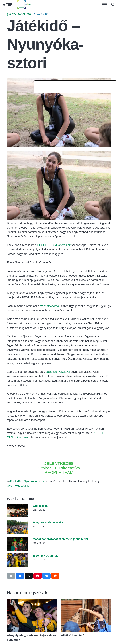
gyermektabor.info (19, 14)
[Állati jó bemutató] (86, 601)
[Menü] (105, 5)
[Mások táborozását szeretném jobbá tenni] (17, 539)
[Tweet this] (29, 576)
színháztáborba (49, 306)
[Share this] (20, 576)
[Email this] (11, 576)
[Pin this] (38, 576)
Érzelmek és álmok (45, 556)
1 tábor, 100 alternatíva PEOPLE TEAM (59, 468)
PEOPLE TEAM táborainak (54, 245)
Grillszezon (40, 506)
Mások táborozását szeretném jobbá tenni (60, 539)
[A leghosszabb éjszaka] (17, 522)
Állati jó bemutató (73, 635)
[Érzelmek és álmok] (17, 556)
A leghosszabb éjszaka (48, 522)
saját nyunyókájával (58, 372)
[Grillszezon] (17, 506)
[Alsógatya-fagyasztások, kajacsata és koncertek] (32, 601)
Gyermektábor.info (18, 486)
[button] (113, 5)
